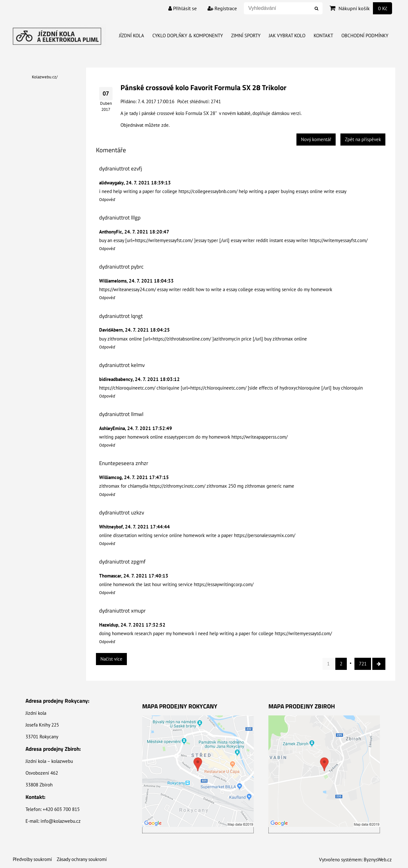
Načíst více (111, 659)
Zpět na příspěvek (363, 139)
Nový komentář (316, 139)
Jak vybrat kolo (287, 36)
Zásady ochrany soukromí (82, 859)
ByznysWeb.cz (378, 860)
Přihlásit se (182, 8)
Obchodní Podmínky (365, 36)
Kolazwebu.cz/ (45, 77)
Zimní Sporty (246, 36)
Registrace (222, 8)
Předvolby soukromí (32, 859)
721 (363, 664)
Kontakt (323, 36)
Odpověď (107, 200)
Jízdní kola (131, 36)
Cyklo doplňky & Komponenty (188, 36)
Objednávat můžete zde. (145, 125)
